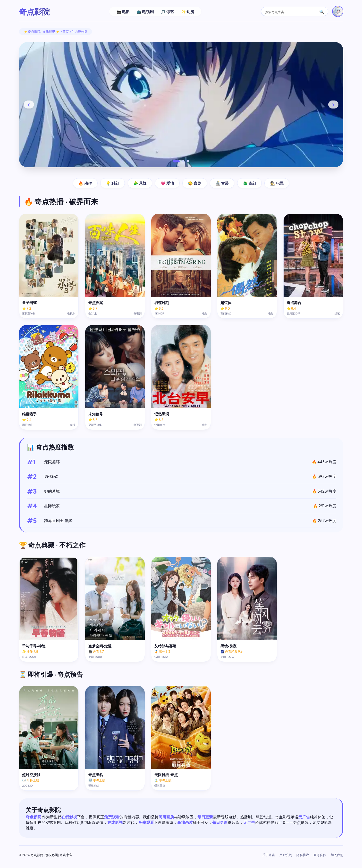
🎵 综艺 (167, 12)
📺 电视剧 (145, 12)
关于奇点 (269, 855)
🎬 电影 (123, 12)
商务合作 (320, 855)
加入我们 (337, 855)
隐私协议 (303, 855)
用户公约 (286, 855)
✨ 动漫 (188, 12)
